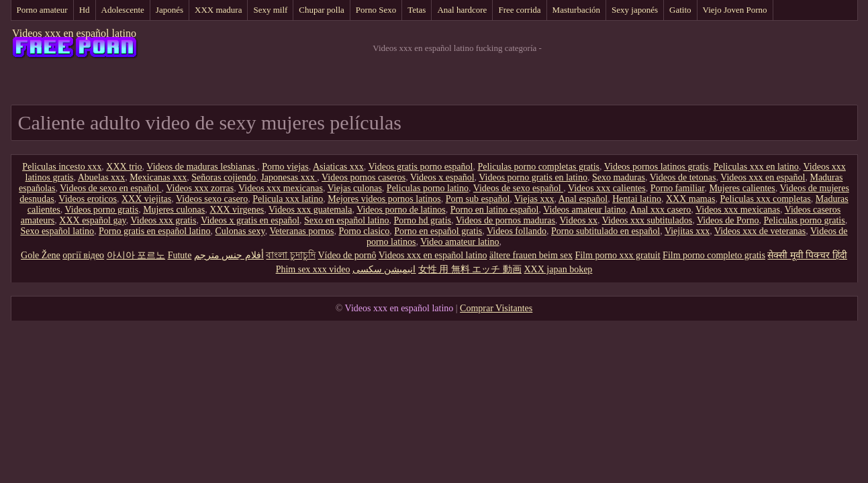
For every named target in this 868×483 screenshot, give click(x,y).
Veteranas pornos (301, 231)
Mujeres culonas (174, 210)
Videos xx (579, 220)
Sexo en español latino (346, 220)
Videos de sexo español (518, 188)
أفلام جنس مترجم (229, 255)
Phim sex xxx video (313, 269)
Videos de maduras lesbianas (202, 167)
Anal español (583, 199)
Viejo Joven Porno (735, 10)
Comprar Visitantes (496, 308)
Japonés (170, 10)
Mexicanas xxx (158, 177)
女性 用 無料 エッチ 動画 (470, 269)
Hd (85, 10)
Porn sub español (478, 199)
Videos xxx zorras (200, 188)
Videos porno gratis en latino (533, 177)
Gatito (680, 10)
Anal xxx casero (660, 210)
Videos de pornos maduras (505, 220)
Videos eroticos (88, 199)
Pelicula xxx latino (288, 199)
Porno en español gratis (438, 231)
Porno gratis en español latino (154, 231)
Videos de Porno (728, 220)
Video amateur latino (460, 242)
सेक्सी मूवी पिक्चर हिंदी (807, 255)
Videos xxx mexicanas (281, 188)
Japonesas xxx (289, 177)
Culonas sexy (240, 231)
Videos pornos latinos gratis (657, 167)
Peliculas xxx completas (765, 199)
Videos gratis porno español (421, 167)
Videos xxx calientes (607, 188)
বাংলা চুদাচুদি (291, 255)
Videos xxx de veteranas (760, 231)
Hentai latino (637, 199)
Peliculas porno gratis (804, 220)
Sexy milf (270, 10)
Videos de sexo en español (110, 188)
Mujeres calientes (742, 188)
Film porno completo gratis (714, 255)
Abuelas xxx (101, 177)
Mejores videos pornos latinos (384, 199)
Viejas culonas (355, 188)
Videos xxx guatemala (310, 210)
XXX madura (218, 10)
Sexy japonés (635, 10)
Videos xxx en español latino (74, 33)
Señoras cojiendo (224, 177)
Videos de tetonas (683, 177)
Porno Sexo (376, 10)
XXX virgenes (237, 210)
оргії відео (83, 255)
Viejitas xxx (687, 231)
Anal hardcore (462, 10)
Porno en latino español (495, 210)
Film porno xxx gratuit (617, 255)
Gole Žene (41, 255)
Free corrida (519, 10)
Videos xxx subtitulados (647, 220)
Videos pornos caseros (364, 177)
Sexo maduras (619, 177)
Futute (180, 255)
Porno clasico (364, 231)
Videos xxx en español (763, 177)
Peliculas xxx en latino (756, 167)
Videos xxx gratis (163, 220)
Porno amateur (42, 10)
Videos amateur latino (584, 210)
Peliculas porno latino (428, 188)
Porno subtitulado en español (606, 231)
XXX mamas (691, 199)
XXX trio (124, 167)
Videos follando (517, 231)
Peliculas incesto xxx (62, 167)
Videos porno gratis (102, 210)
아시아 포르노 (136, 255)
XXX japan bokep (558, 269)
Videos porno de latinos (401, 210)
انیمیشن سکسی (384, 269)
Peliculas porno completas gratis (538, 167)
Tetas (417, 10)
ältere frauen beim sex (531, 255)
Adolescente (123, 10)
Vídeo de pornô (347, 255)
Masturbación (576, 10)
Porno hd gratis (422, 220)
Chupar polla (322, 10)
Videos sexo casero (212, 199)
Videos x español (442, 177)
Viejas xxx (534, 199)
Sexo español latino (57, 231)
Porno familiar (678, 188)
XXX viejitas (146, 199)
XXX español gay (92, 220)
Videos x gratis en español (250, 220)
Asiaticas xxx (338, 167)
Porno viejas (285, 167)
